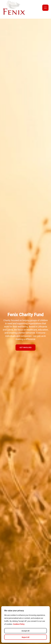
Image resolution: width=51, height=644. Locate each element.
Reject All (26, 637)
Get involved (25, 347)
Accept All (25, 631)
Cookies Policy (19, 624)
